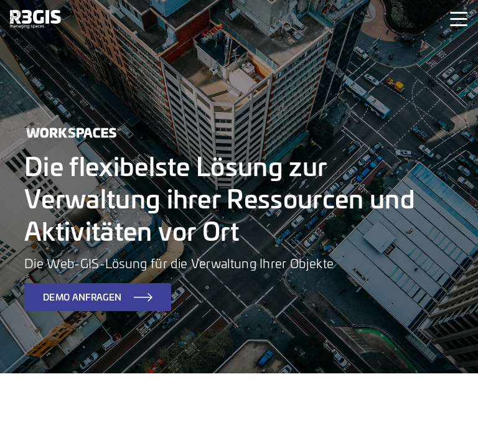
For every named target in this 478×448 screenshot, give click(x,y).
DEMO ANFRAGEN (82, 297)
